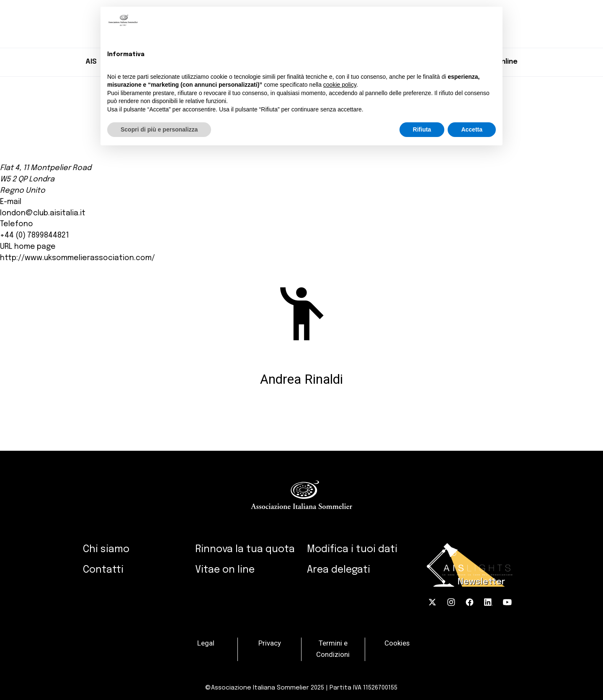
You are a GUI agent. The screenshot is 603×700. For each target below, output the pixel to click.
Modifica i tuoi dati (352, 549)
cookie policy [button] (340, 85)
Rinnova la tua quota (245, 549)
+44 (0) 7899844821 (35, 235)
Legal (206, 643)
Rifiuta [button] (422, 129)
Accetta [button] (472, 129)
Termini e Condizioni (333, 649)
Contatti (103, 570)
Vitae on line (225, 570)
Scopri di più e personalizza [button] (159, 129)
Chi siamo (106, 549)
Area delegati (339, 570)
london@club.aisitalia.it (43, 213)
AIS (91, 62)
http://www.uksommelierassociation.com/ (77, 258)
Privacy (270, 643)
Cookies (397, 643)
